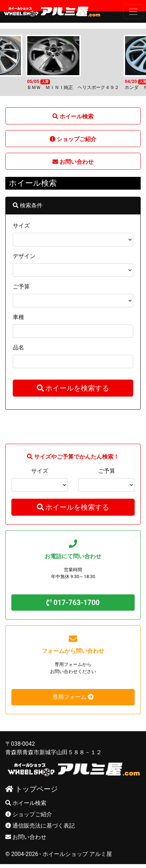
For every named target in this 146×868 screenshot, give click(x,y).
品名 (18, 344)
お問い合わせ (26, 834)
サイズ (21, 222)
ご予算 (21, 283)
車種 (18, 314)
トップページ (32, 786)
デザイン (24, 253)
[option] (73, 59)
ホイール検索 (26, 800)
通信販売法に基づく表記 (40, 822)
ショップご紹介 (29, 811)
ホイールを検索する (73, 385)
